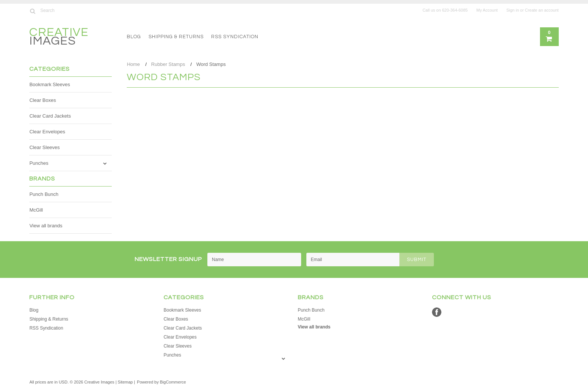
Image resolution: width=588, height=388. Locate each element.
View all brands (46, 226)
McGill (36, 210)
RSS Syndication (235, 37)
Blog (134, 37)
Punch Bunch (44, 194)
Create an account (542, 10)
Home (133, 64)
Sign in (513, 10)
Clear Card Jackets (50, 116)
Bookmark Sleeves (49, 84)
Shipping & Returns (176, 37)
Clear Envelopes (47, 132)
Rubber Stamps (168, 64)
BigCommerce (173, 382)
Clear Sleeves (44, 147)
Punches (39, 163)
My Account (487, 10)
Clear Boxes (43, 100)
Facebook (437, 312)
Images (59, 38)
